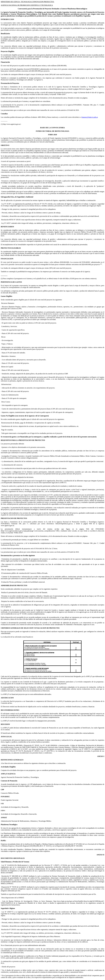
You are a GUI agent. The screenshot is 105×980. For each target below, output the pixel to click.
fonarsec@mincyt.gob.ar (90, 117)
